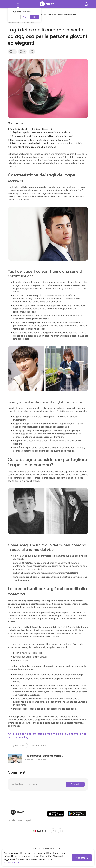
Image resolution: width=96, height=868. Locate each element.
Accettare (82, 858)
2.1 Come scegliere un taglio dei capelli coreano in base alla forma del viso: (47, 143)
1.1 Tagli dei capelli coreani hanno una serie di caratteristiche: (41, 132)
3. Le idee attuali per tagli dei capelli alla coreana (32, 147)
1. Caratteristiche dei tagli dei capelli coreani (30, 129)
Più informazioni (12, 862)
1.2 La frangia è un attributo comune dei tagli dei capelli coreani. (42, 136)
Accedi (75, 784)
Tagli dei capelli (18, 745)
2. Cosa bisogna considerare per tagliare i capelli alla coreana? (39, 140)
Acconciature (39, 745)
